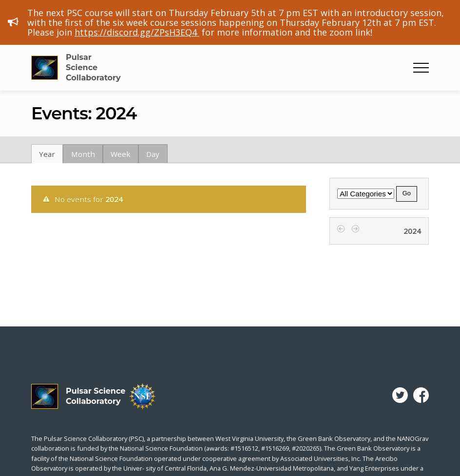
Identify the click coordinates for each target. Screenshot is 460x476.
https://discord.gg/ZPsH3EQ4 (137, 32)
